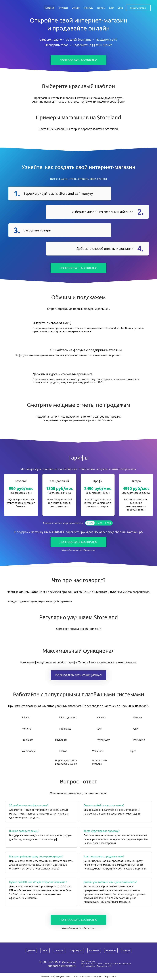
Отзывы (76, 8)
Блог (112, 8)
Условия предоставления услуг (88, 977)
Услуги (127, 950)
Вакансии (94, 950)
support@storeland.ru (62, 966)
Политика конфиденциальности (56, 977)
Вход (120, 8)
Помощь (88, 8)
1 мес (90, 523)
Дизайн (31, 950)
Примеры (63, 8)
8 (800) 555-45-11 (51, 962)
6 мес (99, 523)
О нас (45, 950)
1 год (108, 523)
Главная (50, 8)
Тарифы (101, 8)
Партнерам (76, 950)
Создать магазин (138, 8)
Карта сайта (110, 977)
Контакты (111, 950)
